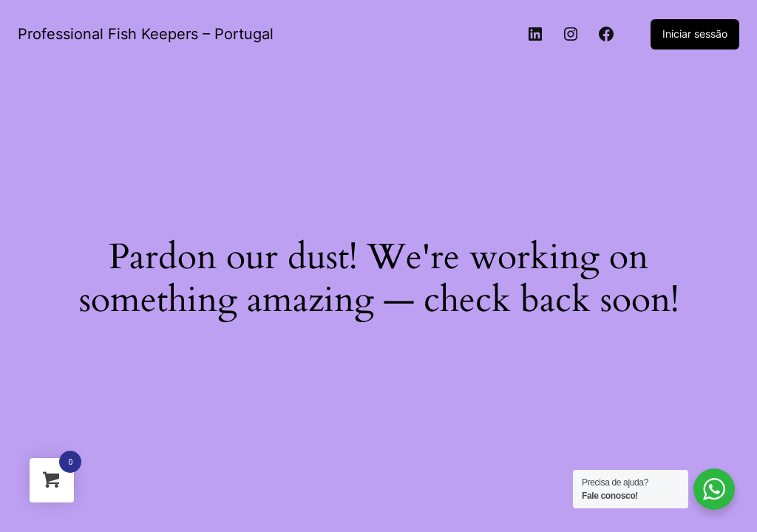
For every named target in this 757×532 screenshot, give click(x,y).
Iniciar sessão (695, 34)
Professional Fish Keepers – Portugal (146, 34)
